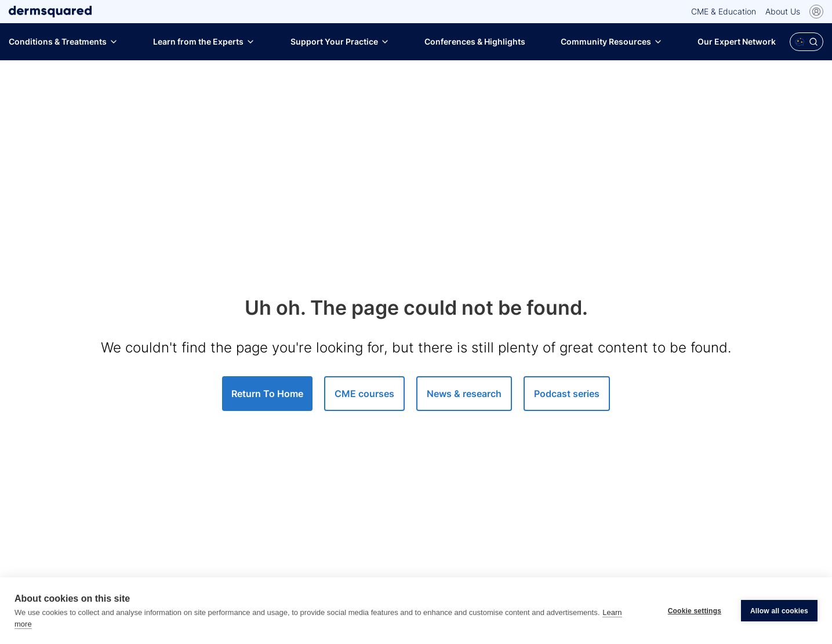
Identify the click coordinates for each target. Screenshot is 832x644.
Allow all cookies (779, 611)
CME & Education (724, 11)
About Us (783, 11)
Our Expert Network (737, 41)
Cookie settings (695, 611)
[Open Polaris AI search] (806, 42)
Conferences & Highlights (475, 41)
